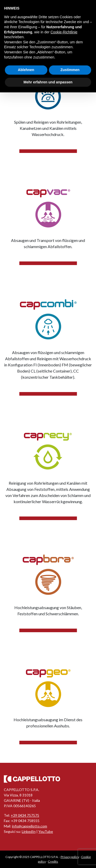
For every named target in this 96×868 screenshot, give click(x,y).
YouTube (46, 831)
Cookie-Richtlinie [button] (64, 32)
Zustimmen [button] (70, 70)
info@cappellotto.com (30, 826)
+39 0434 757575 (25, 815)
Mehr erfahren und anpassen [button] (48, 82)
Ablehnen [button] (26, 70)
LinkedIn (29, 831)
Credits (53, 861)
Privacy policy (70, 857)
